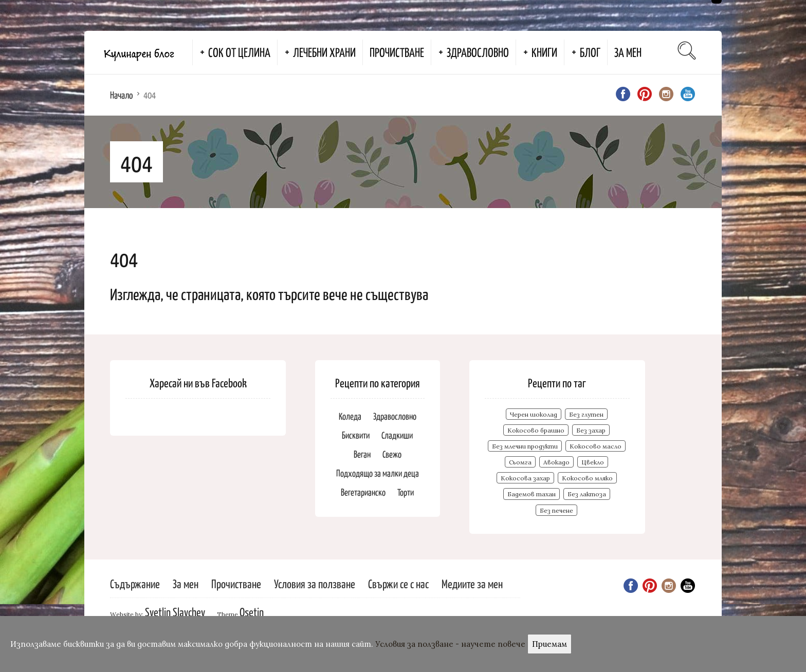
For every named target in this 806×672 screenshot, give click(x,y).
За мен (628, 52)
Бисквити (356, 435)
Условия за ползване (315, 583)
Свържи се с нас (398, 583)
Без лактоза (587, 494)
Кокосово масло (596, 446)
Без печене (556, 510)
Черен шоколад (534, 414)
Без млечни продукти (525, 446)
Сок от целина (239, 52)
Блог (590, 52)
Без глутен (586, 414)
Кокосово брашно (536, 430)
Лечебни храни (324, 52)
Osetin (252, 612)
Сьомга (520, 462)
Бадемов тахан (532, 494)
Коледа (350, 416)
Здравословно (478, 52)
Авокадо (556, 462)
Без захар (591, 430)
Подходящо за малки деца (378, 473)
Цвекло (593, 462)
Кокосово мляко (587, 478)
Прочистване (397, 52)
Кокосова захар (525, 478)
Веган (362, 454)
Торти (406, 492)
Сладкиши (397, 435)
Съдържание (135, 583)
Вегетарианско (363, 492)
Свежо (392, 454)
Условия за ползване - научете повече (450, 644)
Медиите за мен (472, 583)
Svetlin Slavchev (175, 612)
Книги (544, 52)
